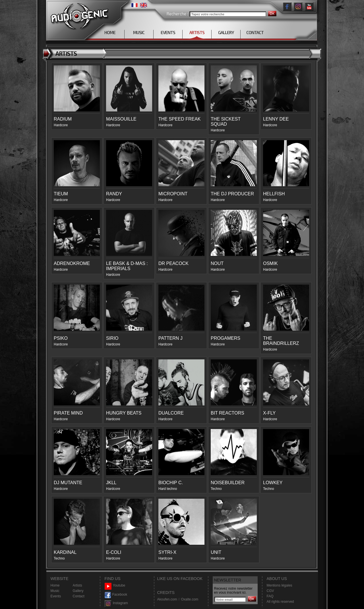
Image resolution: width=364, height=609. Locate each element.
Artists (77, 585)
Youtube (115, 586)
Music (55, 591)
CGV (270, 591)
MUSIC (139, 32)
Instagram (116, 603)
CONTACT (255, 32)
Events (56, 596)
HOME (110, 32)
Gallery (78, 591)
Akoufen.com (167, 599)
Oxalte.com (190, 599)
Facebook (116, 595)
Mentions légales (280, 585)
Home (55, 585)
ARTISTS (197, 32)
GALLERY (226, 32)
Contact (79, 596)
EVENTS (168, 32)
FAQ (270, 596)
